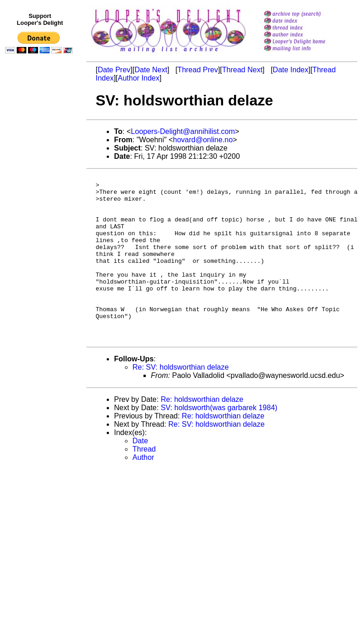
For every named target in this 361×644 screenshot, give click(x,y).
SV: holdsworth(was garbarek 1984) (219, 441)
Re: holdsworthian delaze (202, 432)
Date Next (151, 70)
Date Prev (114, 70)
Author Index (139, 78)
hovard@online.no (203, 140)
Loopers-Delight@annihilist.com (183, 131)
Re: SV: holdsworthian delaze (180, 400)
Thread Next (242, 70)
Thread (144, 482)
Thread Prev (198, 70)
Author (143, 490)
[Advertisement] (40, 247)
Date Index (290, 70)
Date (140, 474)
